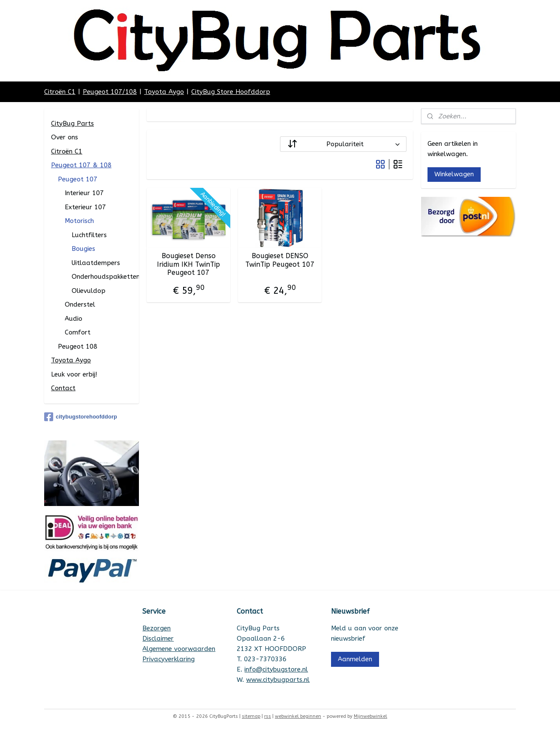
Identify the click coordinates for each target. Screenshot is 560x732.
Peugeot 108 (78, 346)
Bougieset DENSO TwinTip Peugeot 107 (280, 260)
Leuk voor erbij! (74, 374)
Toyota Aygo (164, 92)
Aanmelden (355, 659)
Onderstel (80, 304)
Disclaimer (158, 639)
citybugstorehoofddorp (81, 417)
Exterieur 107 (85, 207)
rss (268, 716)
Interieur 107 (84, 193)
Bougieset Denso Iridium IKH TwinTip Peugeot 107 (188, 264)
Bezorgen (157, 628)
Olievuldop (89, 291)
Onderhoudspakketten (105, 277)
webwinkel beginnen (298, 716)
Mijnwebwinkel (370, 716)
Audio (74, 319)
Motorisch (79, 221)
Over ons (65, 137)
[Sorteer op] (343, 144)
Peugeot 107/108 (110, 92)
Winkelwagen (454, 174)
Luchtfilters (89, 235)
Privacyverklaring (169, 659)
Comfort (78, 332)
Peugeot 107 (78, 179)
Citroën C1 (60, 92)
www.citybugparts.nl (278, 680)
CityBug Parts (72, 124)
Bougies (83, 249)
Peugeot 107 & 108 (81, 165)
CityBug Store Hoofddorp (231, 92)
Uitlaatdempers (96, 263)
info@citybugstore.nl (276, 669)
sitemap (251, 716)
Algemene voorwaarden (179, 649)
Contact (63, 388)
